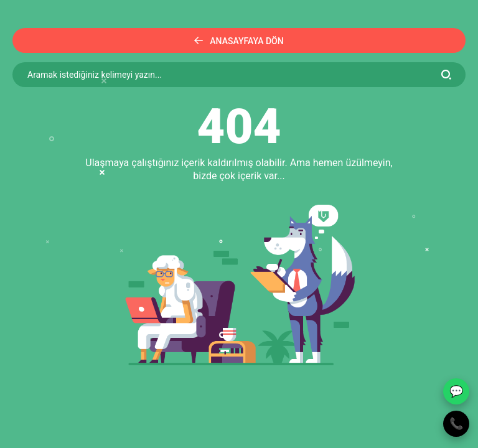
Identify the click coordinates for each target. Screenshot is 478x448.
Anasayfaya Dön (239, 41)
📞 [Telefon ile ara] (456, 423)
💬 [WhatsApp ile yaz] (456, 391)
